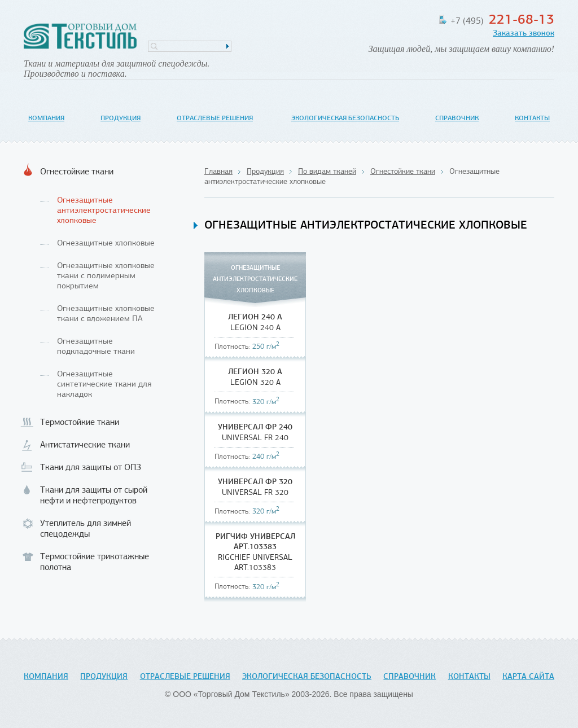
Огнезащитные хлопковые (106, 244)
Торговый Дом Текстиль (80, 37)
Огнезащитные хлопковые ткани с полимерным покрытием (106, 276)
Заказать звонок (524, 34)
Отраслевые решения (215, 119)
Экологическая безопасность (345, 119)
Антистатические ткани (85, 445)
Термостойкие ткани (80, 423)
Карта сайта (528, 677)
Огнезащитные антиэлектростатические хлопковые (104, 211)
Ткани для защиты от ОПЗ (91, 468)
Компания (46, 119)
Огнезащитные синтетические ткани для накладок (104, 385)
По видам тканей (327, 172)
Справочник (457, 119)
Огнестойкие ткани (77, 172)
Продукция (121, 119)
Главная (218, 172)
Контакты (532, 119)
